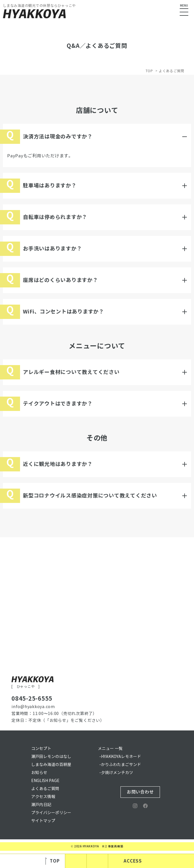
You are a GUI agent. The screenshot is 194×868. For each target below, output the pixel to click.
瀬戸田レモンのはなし (51, 757)
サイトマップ (43, 821)
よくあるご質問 (45, 789)
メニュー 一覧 (110, 749)
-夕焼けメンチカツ (116, 773)
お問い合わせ (140, 792)
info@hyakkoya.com (33, 707)
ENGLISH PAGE (45, 781)
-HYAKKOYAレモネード (120, 757)
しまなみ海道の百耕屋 (51, 765)
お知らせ (39, 773)
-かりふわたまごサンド (120, 765)
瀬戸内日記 (41, 805)
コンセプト (41, 749)
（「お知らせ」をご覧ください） (73, 721)
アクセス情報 (43, 797)
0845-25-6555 (32, 699)
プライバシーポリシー (51, 813)
